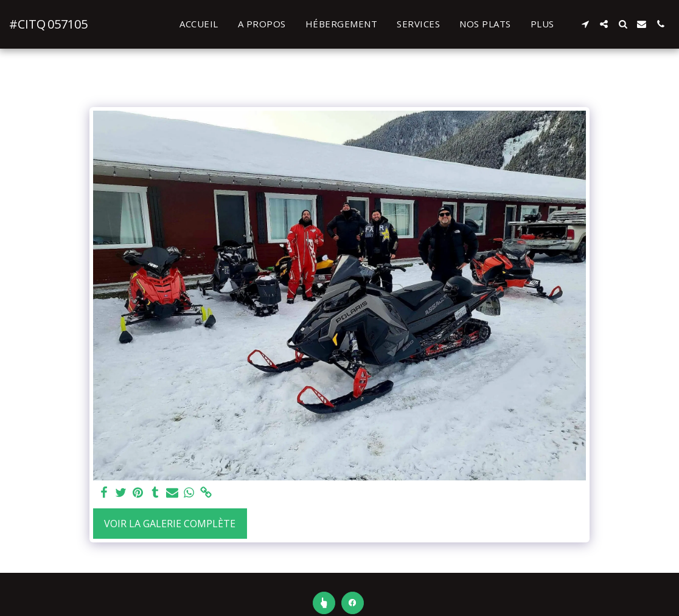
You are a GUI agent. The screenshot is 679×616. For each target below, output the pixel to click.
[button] (585, 24)
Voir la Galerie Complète (170, 524)
